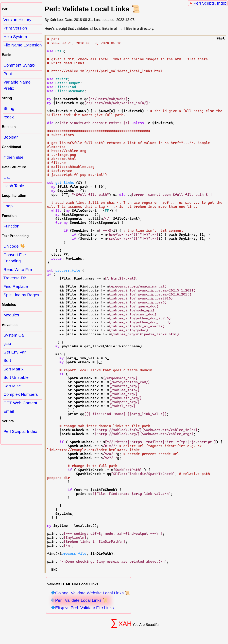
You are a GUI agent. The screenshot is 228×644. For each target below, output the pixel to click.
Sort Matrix (13, 369)
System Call (14, 335)
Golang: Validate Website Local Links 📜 (93, 593)
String (9, 108)
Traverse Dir (15, 278)
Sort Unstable (16, 377)
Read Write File (18, 269)
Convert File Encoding (15, 258)
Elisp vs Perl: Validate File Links (84, 608)
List (7, 177)
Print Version (15, 28)
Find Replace (16, 286)
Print (8, 74)
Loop (8, 206)
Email (9, 411)
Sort (7, 360)
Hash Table (14, 186)
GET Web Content (20, 403)
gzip (7, 343)
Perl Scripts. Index (210, 3)
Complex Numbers (21, 394)
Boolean (11, 137)
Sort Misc (12, 386)
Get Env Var (15, 352)
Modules (11, 315)
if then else (13, 157)
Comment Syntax (19, 65)
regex (9, 117)
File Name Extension (23, 45)
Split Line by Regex (21, 295)
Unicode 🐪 (14, 246)
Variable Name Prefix (17, 85)
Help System (15, 37)
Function (11, 226)
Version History (17, 20)
